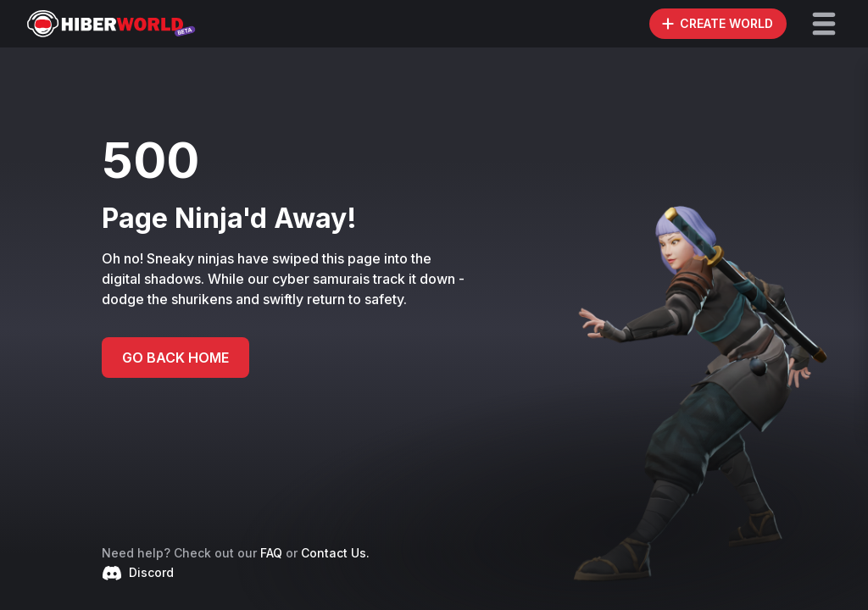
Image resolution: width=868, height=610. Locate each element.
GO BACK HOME (175, 358)
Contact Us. (335, 553)
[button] (824, 24)
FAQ (271, 553)
